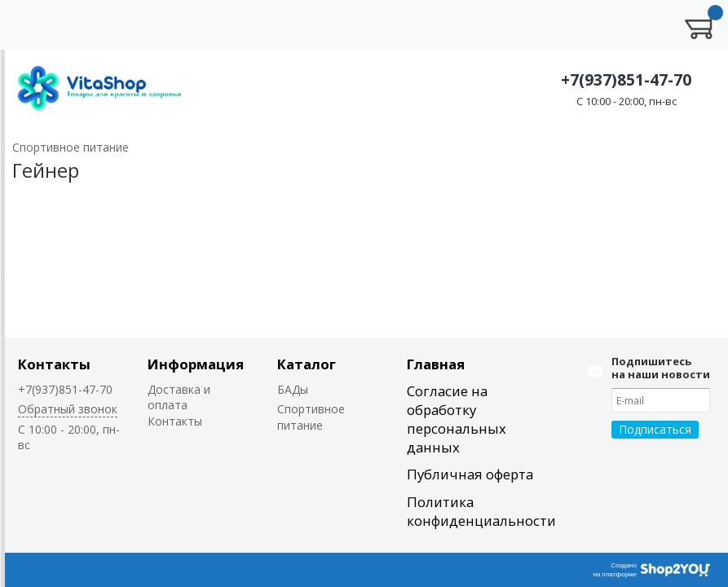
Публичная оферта (470, 474)
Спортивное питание (311, 417)
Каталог (307, 364)
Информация (196, 364)
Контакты (54, 364)
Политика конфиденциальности (481, 511)
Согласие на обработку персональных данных (457, 419)
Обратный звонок (68, 409)
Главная (436, 364)
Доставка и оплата (179, 397)
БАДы (293, 389)
